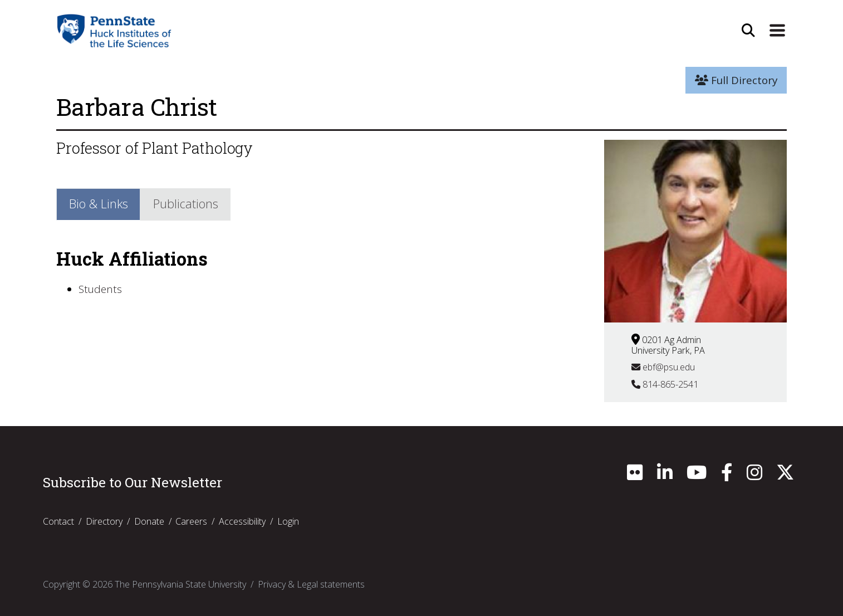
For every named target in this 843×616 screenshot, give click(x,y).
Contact (58, 521)
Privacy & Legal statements (311, 584)
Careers (191, 521)
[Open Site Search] (748, 31)
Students (100, 289)
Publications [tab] (186, 204)
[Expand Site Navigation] (777, 31)
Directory (104, 521)
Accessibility (242, 521)
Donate (149, 521)
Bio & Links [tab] (99, 204)
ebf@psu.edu (663, 367)
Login (288, 521)
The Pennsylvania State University (180, 584)
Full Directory (736, 80)
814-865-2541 (665, 384)
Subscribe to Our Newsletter (133, 482)
